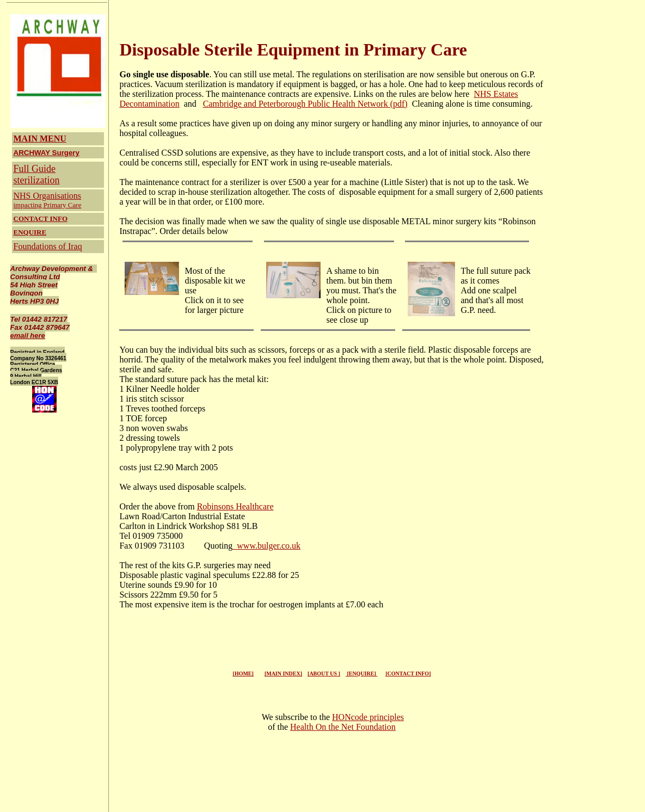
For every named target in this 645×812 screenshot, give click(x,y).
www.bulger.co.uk (266, 546)
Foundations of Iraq (48, 246)
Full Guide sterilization (37, 174)
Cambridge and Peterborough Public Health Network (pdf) (305, 104)
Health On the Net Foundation (343, 727)
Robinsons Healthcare (235, 506)
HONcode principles (368, 717)
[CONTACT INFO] (408, 673)
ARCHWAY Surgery (47, 153)
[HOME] (243, 673)
